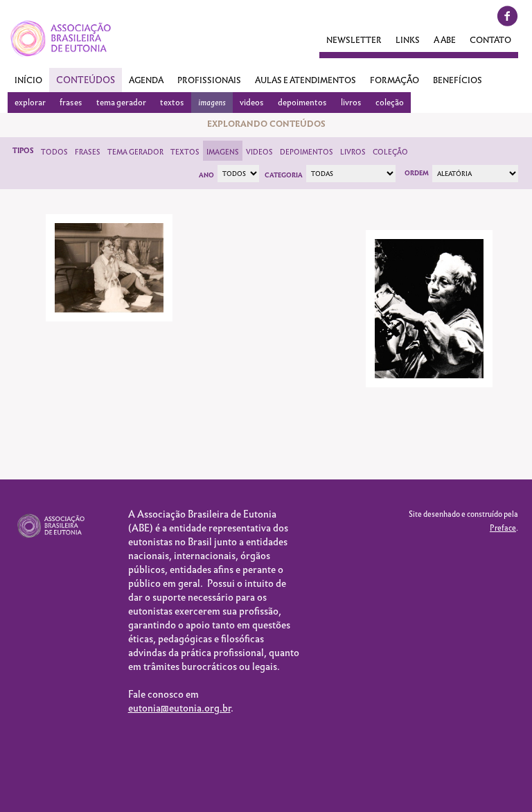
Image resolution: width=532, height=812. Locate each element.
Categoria (284, 175)
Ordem (417, 173)
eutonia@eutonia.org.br (179, 708)
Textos (185, 152)
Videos (259, 152)
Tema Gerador (135, 152)
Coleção (390, 152)
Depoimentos (307, 152)
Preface (503, 528)
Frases (88, 152)
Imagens (223, 152)
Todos (54, 152)
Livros (353, 152)
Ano (206, 175)
